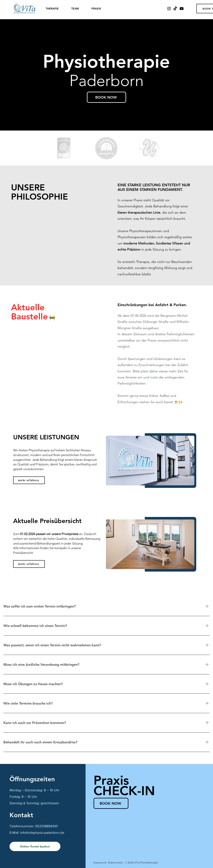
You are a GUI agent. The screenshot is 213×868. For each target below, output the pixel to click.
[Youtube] (182, 9)
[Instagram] (169, 9)
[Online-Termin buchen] (35, 846)
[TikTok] (175, 9)
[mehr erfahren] (29, 480)
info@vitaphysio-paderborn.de (42, 833)
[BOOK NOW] (106, 97)
